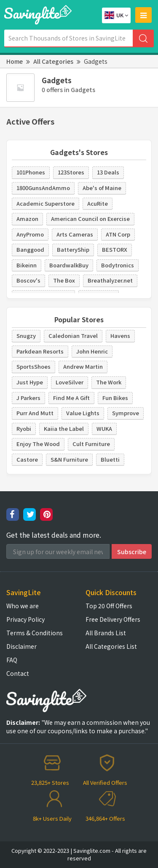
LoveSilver (70, 382)
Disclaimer (21, 646)
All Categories (53, 61)
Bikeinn (27, 265)
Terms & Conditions (35, 633)
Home (15, 61)
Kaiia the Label (64, 429)
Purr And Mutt (35, 413)
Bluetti (110, 459)
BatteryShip (73, 249)
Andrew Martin (83, 366)
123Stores (71, 172)
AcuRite (98, 203)
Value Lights (83, 413)
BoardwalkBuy (69, 265)
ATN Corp (118, 234)
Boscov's (28, 280)
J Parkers (28, 398)
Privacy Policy (25, 619)
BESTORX (115, 249)
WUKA (104, 429)
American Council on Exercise (90, 219)
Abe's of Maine (102, 188)
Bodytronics (118, 265)
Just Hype (30, 382)
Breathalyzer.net (110, 280)
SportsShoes (33, 366)
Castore (27, 459)
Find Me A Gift (71, 398)
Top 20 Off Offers (109, 606)
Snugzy (26, 336)
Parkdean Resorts (40, 351)
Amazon (27, 219)
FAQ (12, 660)
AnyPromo (30, 234)
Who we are (23, 606)
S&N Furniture (69, 459)
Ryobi (24, 429)
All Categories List (111, 646)
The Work (109, 382)
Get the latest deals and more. (54, 535)
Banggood (30, 249)
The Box (64, 280)
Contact (18, 673)
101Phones (31, 172)
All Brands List (106, 633)
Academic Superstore (46, 203)
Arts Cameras (75, 234)
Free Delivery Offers (113, 619)
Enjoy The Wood (38, 444)
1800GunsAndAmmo (43, 188)
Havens (120, 336)
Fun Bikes (115, 398)
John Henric (92, 351)
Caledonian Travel (73, 336)
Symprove (126, 413)
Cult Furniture (91, 444)
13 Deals (108, 172)
